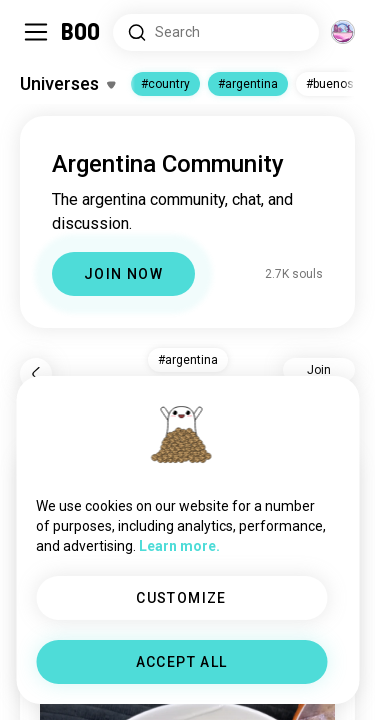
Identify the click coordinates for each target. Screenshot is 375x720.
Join (319, 370)
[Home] (81, 32)
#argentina (248, 84)
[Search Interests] (216, 32)
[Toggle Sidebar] (36, 32)
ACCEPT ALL (182, 662)
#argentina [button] (188, 360)
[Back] (36, 374)
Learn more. (179, 546)
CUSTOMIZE (181, 598)
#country (165, 84)
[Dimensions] (343, 32)
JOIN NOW (123, 274)
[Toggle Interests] (67, 84)
